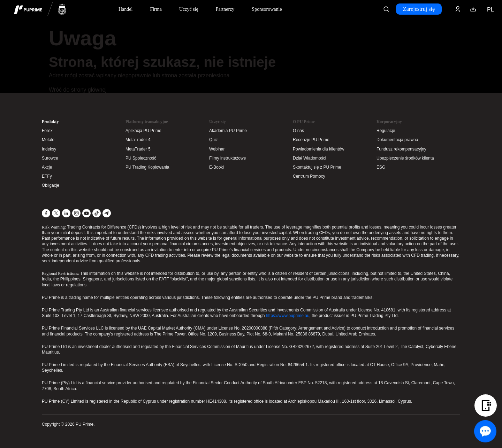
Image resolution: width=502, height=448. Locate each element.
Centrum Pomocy (309, 176)
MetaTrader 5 (138, 149)
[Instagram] (76, 213)
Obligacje (51, 185)
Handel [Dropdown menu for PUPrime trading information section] (125, 9)
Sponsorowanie (267, 9)
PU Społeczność (141, 158)
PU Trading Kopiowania (147, 167)
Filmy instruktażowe (227, 158)
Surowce (50, 158)
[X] (56, 213)
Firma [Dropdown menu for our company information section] (156, 9)
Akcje (47, 167)
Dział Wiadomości (309, 158)
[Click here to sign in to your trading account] (458, 9)
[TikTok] (97, 213)
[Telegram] (107, 213)
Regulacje (386, 131)
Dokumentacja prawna (397, 140)
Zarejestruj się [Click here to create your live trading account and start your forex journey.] (419, 9)
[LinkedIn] (66, 213)
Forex (47, 131)
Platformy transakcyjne (147, 122)
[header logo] (40, 9)
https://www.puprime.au (288, 316)
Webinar (217, 149)
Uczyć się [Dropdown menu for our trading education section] (189, 9)
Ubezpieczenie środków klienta (405, 158)
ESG (381, 167)
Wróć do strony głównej (78, 90)
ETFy (47, 176)
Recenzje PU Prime (311, 140)
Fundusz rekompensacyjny (401, 149)
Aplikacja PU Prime (143, 131)
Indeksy (49, 149)
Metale (48, 140)
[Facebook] (46, 213)
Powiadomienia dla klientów (318, 149)
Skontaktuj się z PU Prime (317, 167)
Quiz (214, 140)
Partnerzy (225, 9)
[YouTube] (86, 213)
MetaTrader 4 (138, 140)
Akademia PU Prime (228, 131)
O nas (298, 131)
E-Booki (216, 167)
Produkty (50, 122)
